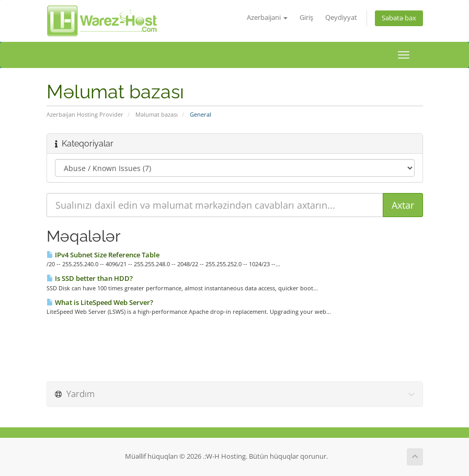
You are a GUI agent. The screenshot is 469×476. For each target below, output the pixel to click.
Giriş (306, 18)
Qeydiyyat (341, 18)
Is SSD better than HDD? (90, 278)
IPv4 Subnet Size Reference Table (103, 255)
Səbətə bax (399, 18)
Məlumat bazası (157, 114)
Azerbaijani (267, 18)
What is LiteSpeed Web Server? (100, 302)
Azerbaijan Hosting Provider (85, 114)
